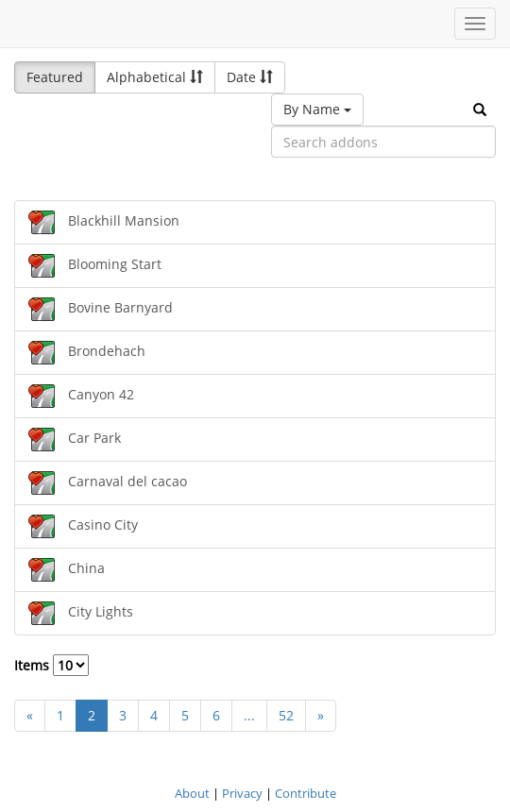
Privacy (242, 793)
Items (51, 665)
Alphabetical (155, 77)
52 (286, 715)
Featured (55, 77)
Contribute (306, 793)
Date (250, 77)
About (192, 793)
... (249, 715)
